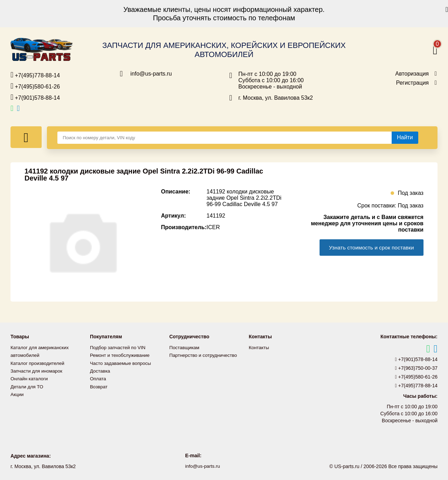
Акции (17, 394)
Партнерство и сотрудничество (205, 355)
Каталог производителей (38, 363)
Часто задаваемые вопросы (122, 363)
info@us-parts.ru (151, 74)
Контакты (259, 347)
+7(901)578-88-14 (35, 97)
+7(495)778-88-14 (35, 75)
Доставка (100, 370)
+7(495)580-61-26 (35, 86)
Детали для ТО (27, 386)
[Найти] (405, 137)
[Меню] (26, 137)
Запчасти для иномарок (37, 370)
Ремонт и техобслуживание (121, 355)
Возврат (99, 386)
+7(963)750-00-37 (416, 368)
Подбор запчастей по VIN (119, 347)
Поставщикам (185, 347)
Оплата (98, 378)
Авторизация (412, 74)
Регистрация (412, 83)
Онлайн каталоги (30, 378)
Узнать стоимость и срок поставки (369, 248)
